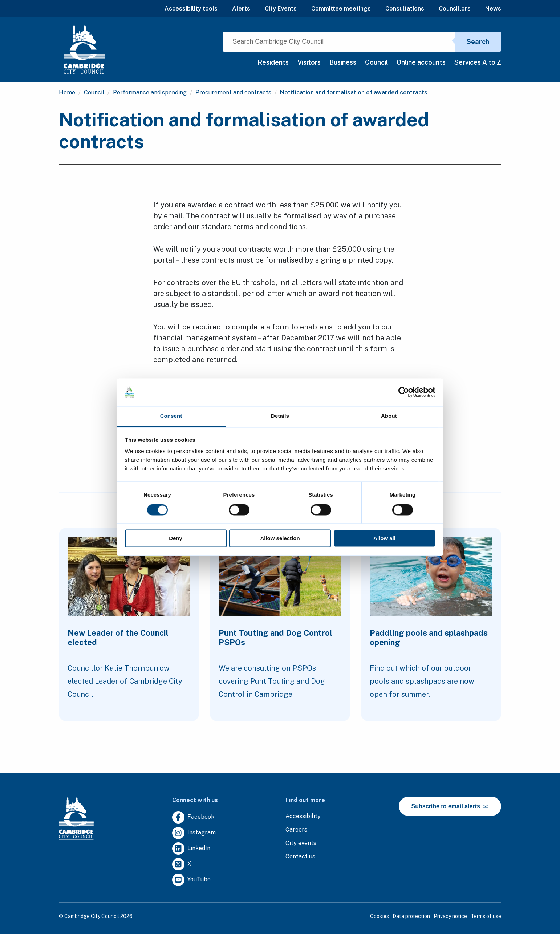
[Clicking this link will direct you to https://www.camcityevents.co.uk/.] (301, 843)
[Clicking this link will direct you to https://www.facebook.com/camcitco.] (193, 818)
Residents (273, 62)
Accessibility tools (191, 9)
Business (343, 62)
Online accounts (421, 62)
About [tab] (389, 416)
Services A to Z (478, 62)
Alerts (241, 9)
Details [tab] (280, 416)
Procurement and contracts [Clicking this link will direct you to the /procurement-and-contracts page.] (233, 92)
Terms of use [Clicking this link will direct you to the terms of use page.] (486, 916)
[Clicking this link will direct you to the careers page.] (296, 830)
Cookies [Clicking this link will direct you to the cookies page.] (380, 916)
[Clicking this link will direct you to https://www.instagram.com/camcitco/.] (194, 833)
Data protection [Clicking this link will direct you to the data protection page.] (411, 916)
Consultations (405, 9)
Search (478, 42)
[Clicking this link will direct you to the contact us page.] (300, 857)
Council (376, 62)
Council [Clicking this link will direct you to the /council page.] (94, 92)
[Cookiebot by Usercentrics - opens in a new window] (404, 392)
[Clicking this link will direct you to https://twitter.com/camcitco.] (182, 864)
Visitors (309, 62)
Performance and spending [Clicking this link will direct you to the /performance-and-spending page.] (150, 92)
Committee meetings (341, 9)
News (493, 9)
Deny (176, 539)
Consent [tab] (171, 416)
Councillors (455, 9)
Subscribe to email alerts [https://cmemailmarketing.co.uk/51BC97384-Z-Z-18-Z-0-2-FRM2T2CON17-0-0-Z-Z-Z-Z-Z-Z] (450, 806)
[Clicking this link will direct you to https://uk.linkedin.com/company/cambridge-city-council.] (191, 849)
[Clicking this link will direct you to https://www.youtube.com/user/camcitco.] (191, 880)
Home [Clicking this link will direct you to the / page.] (67, 92)
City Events (281, 9)
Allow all (384, 539)
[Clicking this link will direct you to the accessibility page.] (303, 816)
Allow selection (280, 539)
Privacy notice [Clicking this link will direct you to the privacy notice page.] (450, 916)
